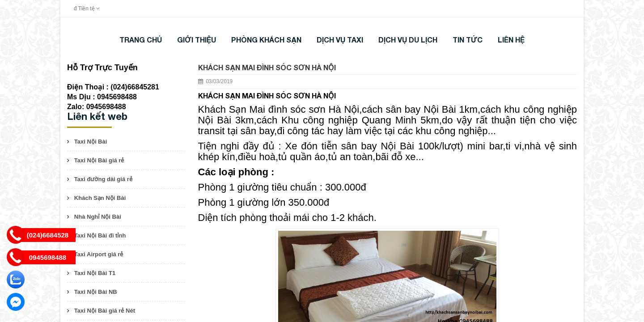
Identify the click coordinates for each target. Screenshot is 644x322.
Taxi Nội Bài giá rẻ (99, 160)
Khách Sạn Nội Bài (100, 198)
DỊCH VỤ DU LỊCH (408, 40)
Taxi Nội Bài (91, 142)
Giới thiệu (197, 40)
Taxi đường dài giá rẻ (103, 179)
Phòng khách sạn (266, 40)
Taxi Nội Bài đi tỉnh (100, 235)
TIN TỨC (468, 40)
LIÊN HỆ (511, 40)
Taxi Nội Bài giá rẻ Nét (105, 311)
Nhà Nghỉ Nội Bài (98, 217)
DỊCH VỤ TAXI (340, 40)
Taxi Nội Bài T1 (95, 273)
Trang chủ (141, 40)
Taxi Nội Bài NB (96, 292)
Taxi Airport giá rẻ (99, 254)
